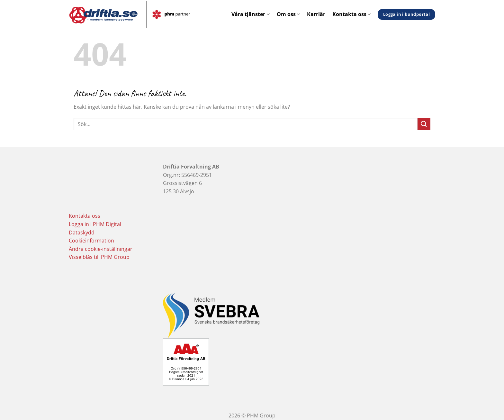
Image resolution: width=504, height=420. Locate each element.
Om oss (288, 14)
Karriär (316, 14)
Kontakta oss (351, 14)
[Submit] (424, 124)
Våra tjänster (250, 14)
